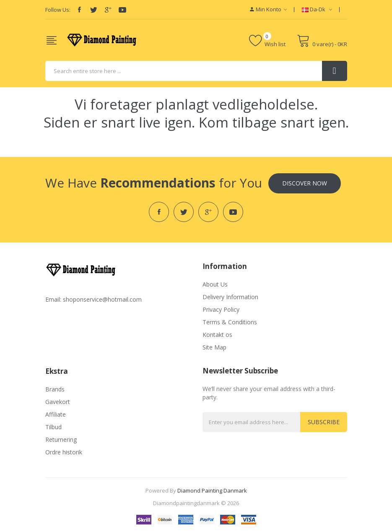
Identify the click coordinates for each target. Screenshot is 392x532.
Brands (55, 389)
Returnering (61, 439)
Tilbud (53, 427)
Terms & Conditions (230, 322)
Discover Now (305, 183)
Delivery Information (230, 297)
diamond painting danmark (212, 490)
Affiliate (56, 414)
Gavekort (58, 402)
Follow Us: (58, 10)
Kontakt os (217, 335)
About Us (215, 284)
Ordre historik (64, 452)
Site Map (214, 347)
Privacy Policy (221, 309)
